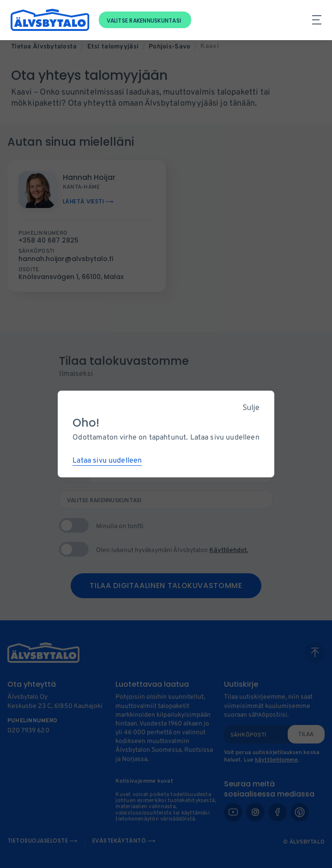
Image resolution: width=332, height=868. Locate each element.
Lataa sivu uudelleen (107, 461)
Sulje (251, 407)
